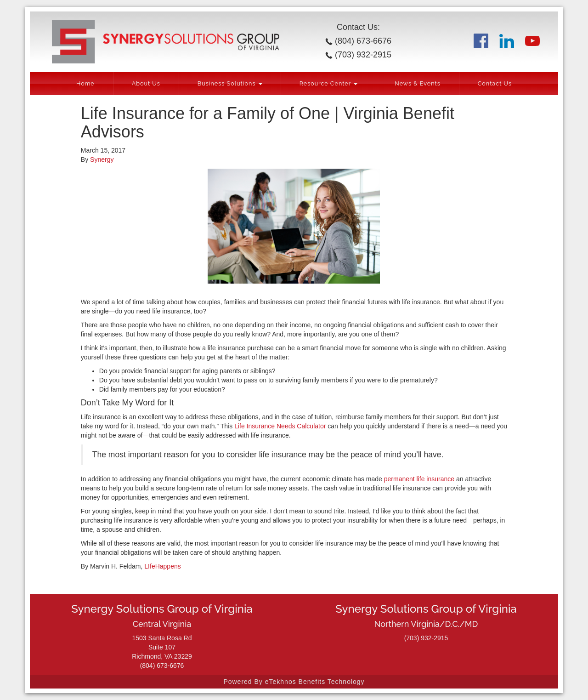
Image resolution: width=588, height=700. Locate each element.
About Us (146, 83)
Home (85, 83)
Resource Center (328, 83)
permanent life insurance (419, 479)
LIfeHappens (162, 566)
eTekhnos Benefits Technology (315, 682)
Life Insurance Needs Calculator (280, 426)
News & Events (418, 83)
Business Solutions (230, 83)
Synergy (102, 159)
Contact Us (495, 83)
